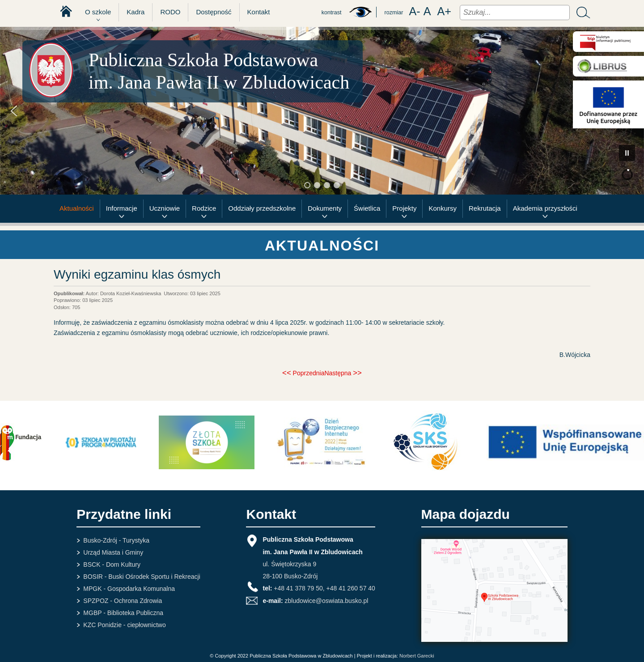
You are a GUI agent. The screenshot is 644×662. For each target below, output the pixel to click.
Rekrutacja (485, 208)
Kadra (136, 12)
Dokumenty (325, 208)
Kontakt (259, 12)
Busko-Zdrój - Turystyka (116, 540)
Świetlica (367, 208)
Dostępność (214, 12)
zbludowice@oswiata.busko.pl (326, 601)
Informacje (122, 208)
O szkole (98, 12)
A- (414, 11)
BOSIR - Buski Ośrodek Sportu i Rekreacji (142, 577)
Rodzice (204, 208)
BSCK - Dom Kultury (112, 564)
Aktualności (77, 208)
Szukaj (581, 12)
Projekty (404, 208)
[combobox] (515, 13)
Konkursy (443, 208)
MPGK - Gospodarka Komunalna (129, 589)
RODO (170, 12)
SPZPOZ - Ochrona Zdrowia (123, 601)
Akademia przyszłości (545, 208)
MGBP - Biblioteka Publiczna (123, 613)
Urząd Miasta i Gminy (113, 552)
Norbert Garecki (417, 656)
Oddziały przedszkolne (262, 208)
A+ (444, 11)
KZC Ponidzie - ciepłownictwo (124, 625)
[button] (14, 111)
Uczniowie (165, 208)
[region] (322, 111)
